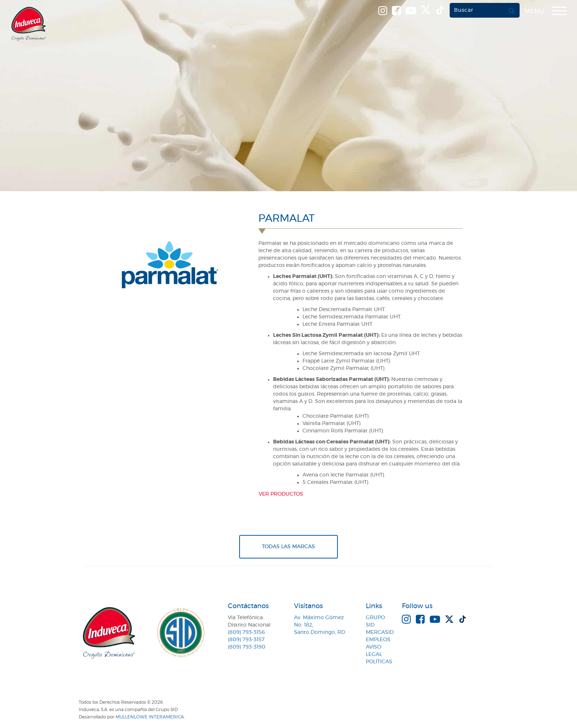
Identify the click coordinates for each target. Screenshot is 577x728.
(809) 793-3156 (246, 632)
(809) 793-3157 (246, 640)
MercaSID (380, 632)
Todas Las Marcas (288, 547)
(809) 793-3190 (247, 647)
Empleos (378, 640)
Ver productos (281, 494)
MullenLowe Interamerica (150, 717)
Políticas (379, 662)
